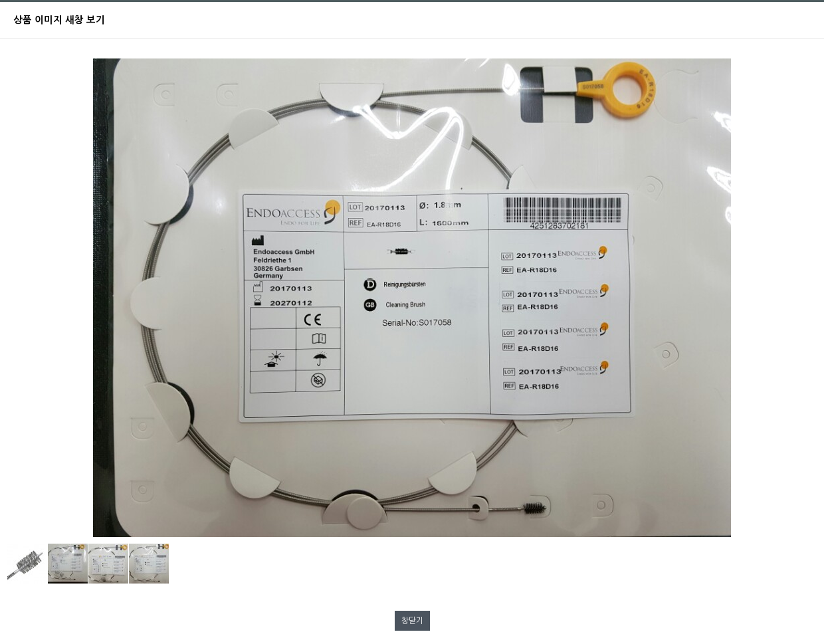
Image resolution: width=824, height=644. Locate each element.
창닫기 (412, 621)
